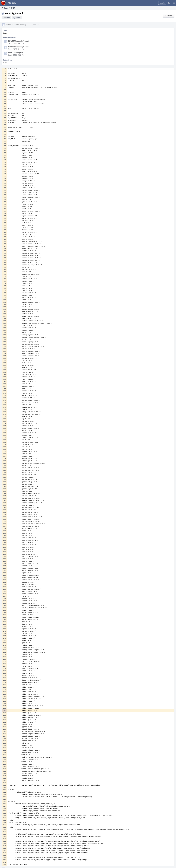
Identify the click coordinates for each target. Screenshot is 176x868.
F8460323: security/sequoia (19, 47)
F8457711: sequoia (16, 53)
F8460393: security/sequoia (19, 41)
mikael (18, 25)
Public (18, 18)
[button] (174, 3)
